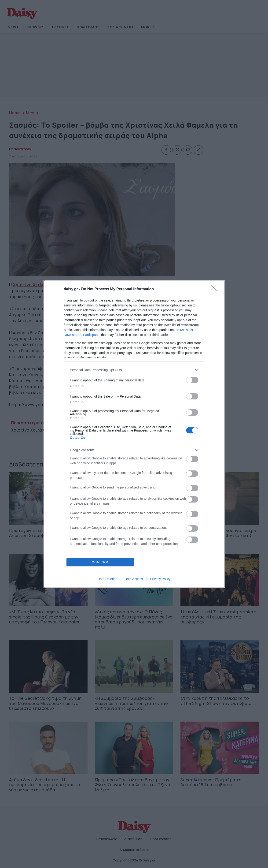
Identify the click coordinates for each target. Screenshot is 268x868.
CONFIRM (100, 562)
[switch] (192, 380)
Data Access (134, 579)
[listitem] (134, 370)
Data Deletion (108, 579)
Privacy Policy (160, 579)
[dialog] (134, 434)
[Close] (215, 289)
